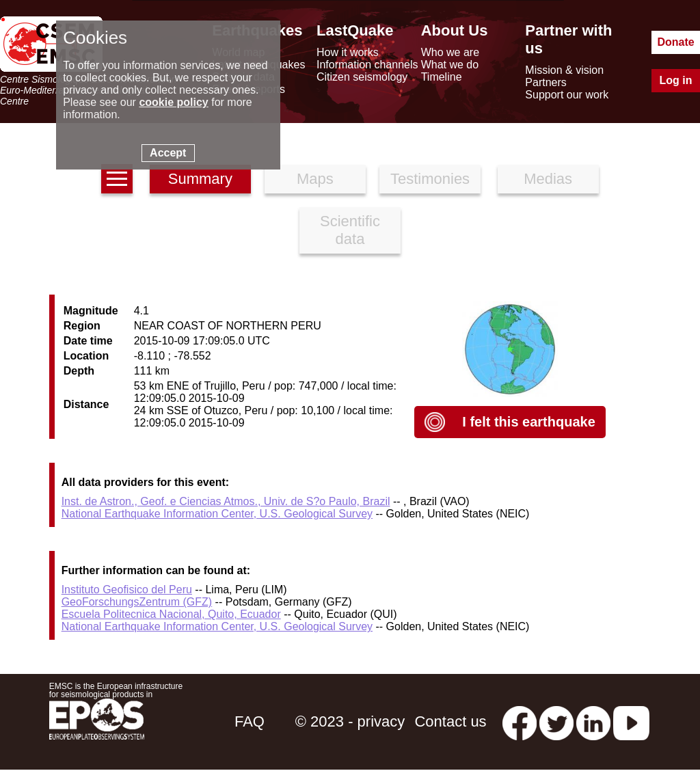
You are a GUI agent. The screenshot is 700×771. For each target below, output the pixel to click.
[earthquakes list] (117, 179)
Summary (200, 179)
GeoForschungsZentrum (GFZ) (137, 602)
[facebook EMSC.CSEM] (520, 721)
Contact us (450, 721)
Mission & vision (564, 70)
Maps (315, 179)
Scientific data (350, 230)
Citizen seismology (362, 77)
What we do (450, 65)
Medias (548, 179)
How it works (348, 52)
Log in (676, 80)
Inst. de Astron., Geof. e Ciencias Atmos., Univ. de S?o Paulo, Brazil (226, 501)
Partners (546, 82)
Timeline (442, 77)
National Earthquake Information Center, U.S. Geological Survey (217, 514)
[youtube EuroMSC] (631, 721)
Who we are (450, 52)
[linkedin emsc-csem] (593, 721)
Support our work (567, 95)
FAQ (250, 721)
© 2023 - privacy (350, 721)
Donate (675, 42)
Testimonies (430, 179)
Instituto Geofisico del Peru (127, 590)
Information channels (367, 65)
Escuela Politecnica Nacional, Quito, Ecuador (171, 614)
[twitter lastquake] (556, 721)
